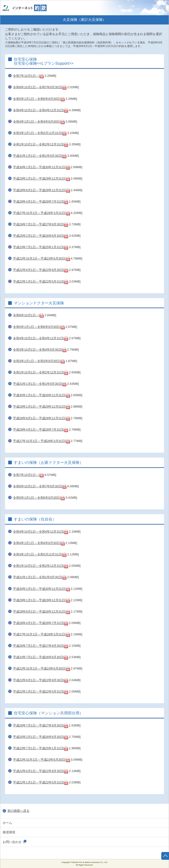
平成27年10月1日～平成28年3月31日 (39, 213)
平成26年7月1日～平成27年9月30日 (38, 224)
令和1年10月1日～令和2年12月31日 (38, 144)
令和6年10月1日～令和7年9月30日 (37, 87)
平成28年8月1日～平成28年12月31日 (39, 190)
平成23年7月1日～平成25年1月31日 (38, 247)
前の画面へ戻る (18, 811)
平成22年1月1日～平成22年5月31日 (38, 281)
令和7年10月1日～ (26, 76)
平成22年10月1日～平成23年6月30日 (39, 258)
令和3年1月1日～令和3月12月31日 (37, 133)
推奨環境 (9, 832)
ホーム (161, 8)
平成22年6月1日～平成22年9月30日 (38, 270)
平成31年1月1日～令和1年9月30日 (37, 156)
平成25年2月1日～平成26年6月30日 (38, 236)
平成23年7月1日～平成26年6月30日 (38, 657)
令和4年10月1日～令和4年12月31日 (38, 110)
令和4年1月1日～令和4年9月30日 (36, 122)
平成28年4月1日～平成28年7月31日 (38, 201)
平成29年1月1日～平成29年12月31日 (39, 178)
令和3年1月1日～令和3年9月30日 (36, 361)
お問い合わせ (12, 842)
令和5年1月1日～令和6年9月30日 (36, 99)
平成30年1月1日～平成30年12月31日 (39, 167)
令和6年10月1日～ (26, 315)
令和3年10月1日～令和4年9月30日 (37, 350)
